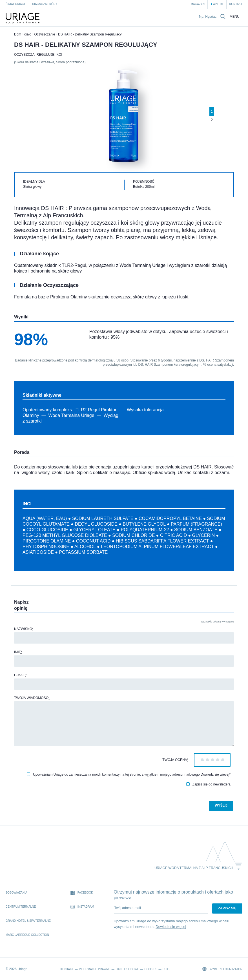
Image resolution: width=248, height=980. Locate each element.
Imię (18, 652)
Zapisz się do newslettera (208, 784)
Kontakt (236, 4)
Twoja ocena (175, 760)
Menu (235, 17)
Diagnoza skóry (45, 4)
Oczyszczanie (45, 34)
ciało (28, 34)
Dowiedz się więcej (215, 774)
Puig (166, 969)
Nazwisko (24, 629)
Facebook (82, 893)
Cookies (151, 969)
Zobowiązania (16, 893)
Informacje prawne (95, 969)
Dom (18, 34)
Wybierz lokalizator (222, 969)
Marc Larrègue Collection (27, 935)
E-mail (20, 675)
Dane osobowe (127, 969)
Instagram (82, 907)
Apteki (218, 4)
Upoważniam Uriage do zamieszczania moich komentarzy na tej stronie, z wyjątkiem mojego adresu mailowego (129, 774)
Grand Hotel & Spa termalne (28, 921)
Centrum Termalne (21, 907)
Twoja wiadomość (32, 698)
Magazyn (197, 4)
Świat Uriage (16, 4)
